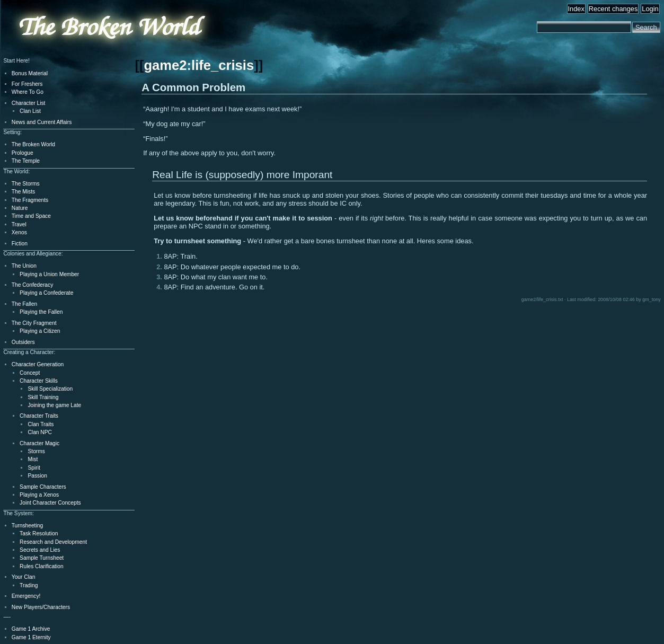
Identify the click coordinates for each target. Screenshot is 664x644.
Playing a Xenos (39, 495)
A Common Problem (193, 87)
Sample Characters (43, 487)
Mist (33, 459)
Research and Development (53, 542)
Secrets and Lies (40, 550)
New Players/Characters (41, 607)
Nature (20, 208)
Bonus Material (30, 73)
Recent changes (613, 9)
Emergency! (26, 596)
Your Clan (24, 577)
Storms (36, 451)
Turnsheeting (27, 526)
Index (576, 9)
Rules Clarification (41, 566)
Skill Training (43, 397)
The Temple (26, 161)
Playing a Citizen (40, 331)
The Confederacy (33, 285)
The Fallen (24, 304)
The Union (24, 266)
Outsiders (23, 342)
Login (650, 9)
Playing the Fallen (41, 312)
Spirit (34, 468)
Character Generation (38, 364)
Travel (19, 224)
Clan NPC (40, 432)
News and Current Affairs (42, 122)
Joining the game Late (54, 405)
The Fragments (30, 200)
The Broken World (33, 144)
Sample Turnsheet (42, 558)
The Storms (26, 184)
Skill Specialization (50, 389)
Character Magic (39, 443)
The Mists (23, 192)
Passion (37, 476)
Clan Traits (41, 424)
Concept (30, 373)
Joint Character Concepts (50, 503)
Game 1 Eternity (31, 637)
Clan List (30, 111)
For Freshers (27, 84)
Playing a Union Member (49, 274)
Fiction (20, 244)
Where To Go (28, 92)
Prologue (23, 153)
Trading (29, 585)
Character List (29, 103)
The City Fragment (34, 323)
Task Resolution (39, 533)
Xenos (19, 232)
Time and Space (31, 216)
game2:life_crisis (199, 65)
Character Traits (39, 416)
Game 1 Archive (31, 629)
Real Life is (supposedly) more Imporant (242, 175)
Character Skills (39, 381)
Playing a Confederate (46, 293)
